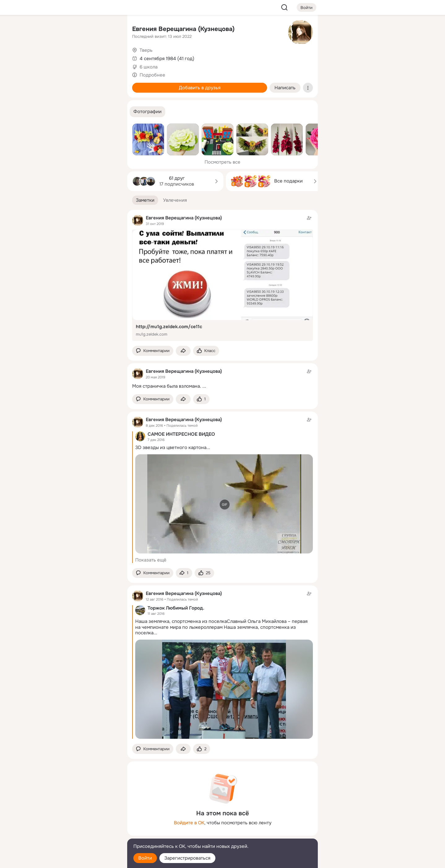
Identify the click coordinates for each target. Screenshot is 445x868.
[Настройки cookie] (81, 860)
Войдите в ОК (189, 823)
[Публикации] (54, 57)
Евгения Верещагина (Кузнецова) (183, 29)
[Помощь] (54, 112)
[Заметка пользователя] (222, 379)
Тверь (146, 50)
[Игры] (109, 84)
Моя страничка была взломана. (167, 386)
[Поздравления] (81, 84)
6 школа (149, 67)
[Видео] (109, 57)
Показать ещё (151, 560)
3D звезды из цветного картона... (173, 447)
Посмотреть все (222, 162)
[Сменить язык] (81, 833)
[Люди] (81, 57)
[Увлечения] (81, 30)
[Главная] (54, 30)
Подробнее (152, 75)
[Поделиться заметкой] (183, 351)
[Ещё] (81, 820)
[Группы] (109, 30)
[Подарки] (54, 84)
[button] (147, 112)
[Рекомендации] (81, 112)
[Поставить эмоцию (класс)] (206, 351)
